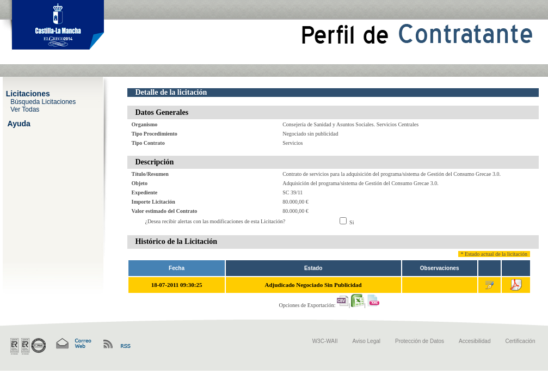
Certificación (520, 341)
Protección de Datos (420, 341)
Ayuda (19, 123)
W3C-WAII (325, 341)
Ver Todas (25, 109)
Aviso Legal (367, 341)
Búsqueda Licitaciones (43, 101)
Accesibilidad (475, 341)
